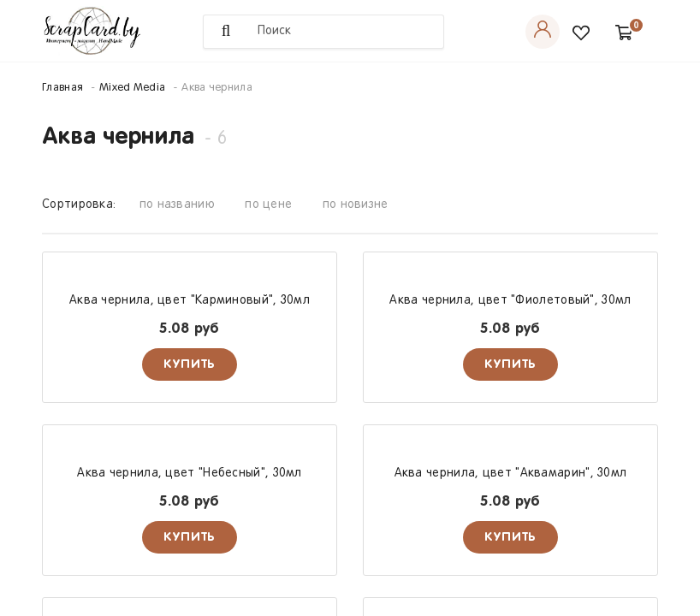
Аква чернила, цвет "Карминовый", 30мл (190, 301)
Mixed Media (132, 88)
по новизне (356, 205)
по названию (177, 205)
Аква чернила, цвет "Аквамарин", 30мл (511, 474)
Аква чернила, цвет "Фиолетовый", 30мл (510, 301)
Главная (62, 88)
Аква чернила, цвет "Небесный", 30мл (190, 474)
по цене (268, 205)
